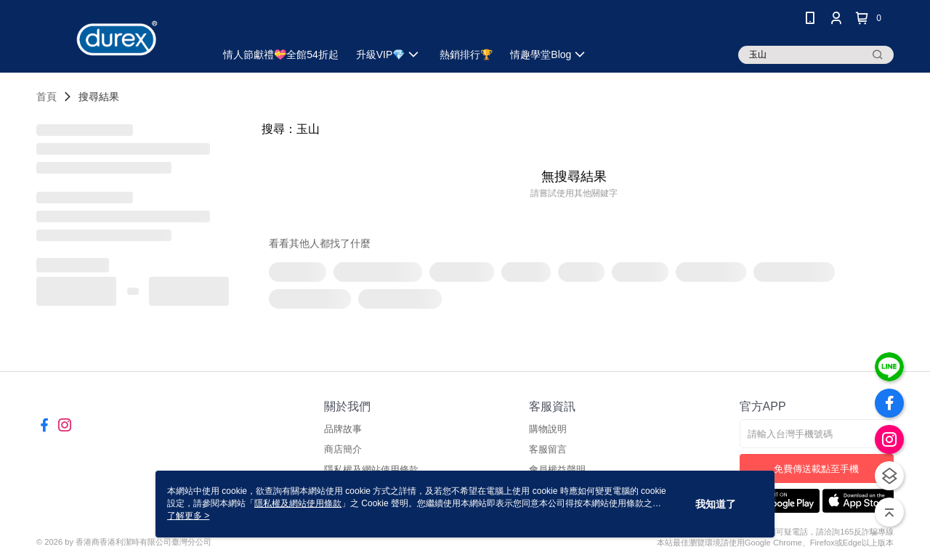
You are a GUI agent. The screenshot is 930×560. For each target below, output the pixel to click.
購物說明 (548, 429)
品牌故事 (343, 429)
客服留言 (548, 449)
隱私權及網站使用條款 (298, 503)
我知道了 (716, 504)
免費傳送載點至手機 (816, 469)
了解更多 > (188, 516)
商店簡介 (343, 449)
